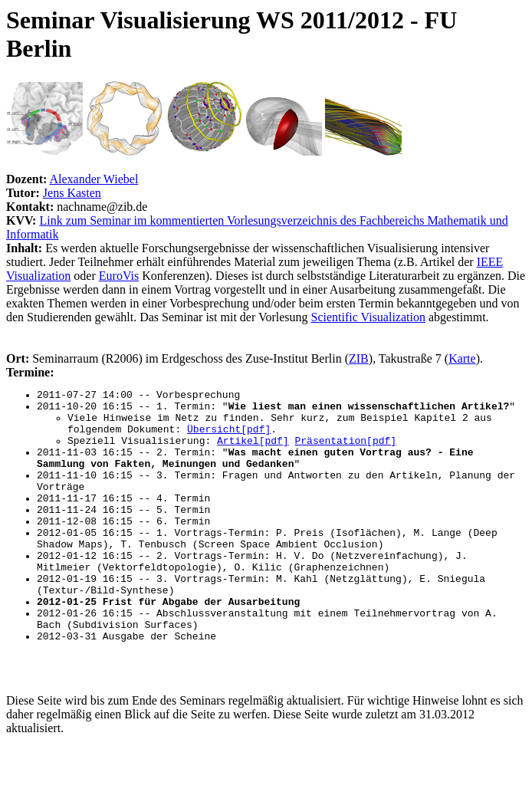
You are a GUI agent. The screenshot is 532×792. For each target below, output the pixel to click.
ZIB (359, 358)
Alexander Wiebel (94, 179)
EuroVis (119, 276)
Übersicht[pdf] (229, 438)
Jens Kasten (72, 193)
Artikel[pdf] (253, 452)
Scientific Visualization (368, 317)
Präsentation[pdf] (345, 452)
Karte (462, 358)
